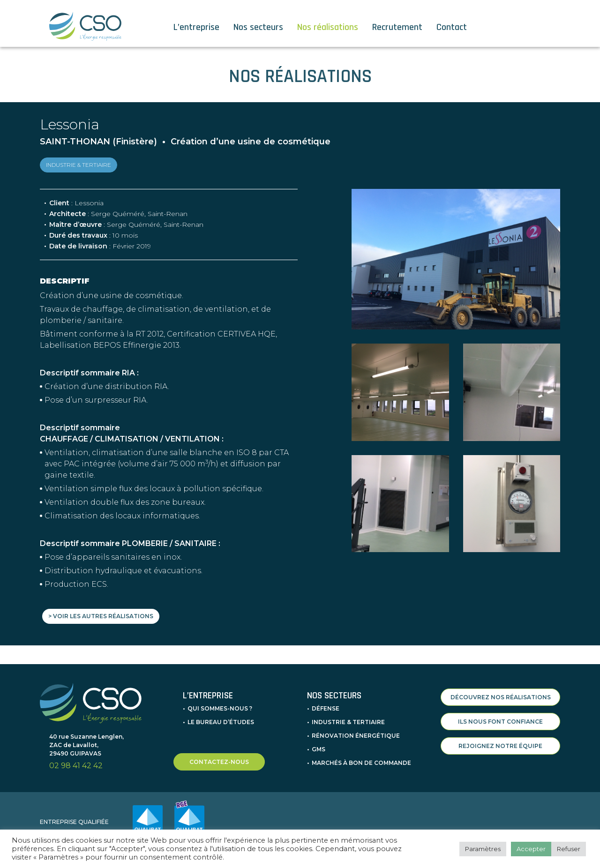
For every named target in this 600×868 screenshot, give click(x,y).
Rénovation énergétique (356, 728)
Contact (452, 27)
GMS (319, 742)
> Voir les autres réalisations (101, 616)
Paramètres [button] (483, 849)
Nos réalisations (328, 27)
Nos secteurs (258, 27)
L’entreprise (196, 27)
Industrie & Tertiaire (348, 715)
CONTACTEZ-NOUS (219, 754)
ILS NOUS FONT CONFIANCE (500, 714)
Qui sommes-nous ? (220, 701)
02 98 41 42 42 (76, 759)
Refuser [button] (569, 849)
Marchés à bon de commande (361, 755)
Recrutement (397, 27)
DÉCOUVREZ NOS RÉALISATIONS (501, 690)
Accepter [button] (531, 849)
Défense (326, 701)
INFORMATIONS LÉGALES (535, 825)
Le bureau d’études (221, 715)
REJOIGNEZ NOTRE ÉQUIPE (500, 738)
